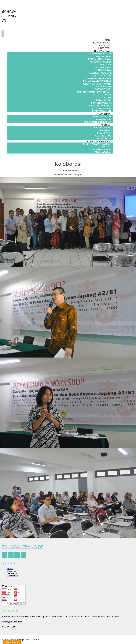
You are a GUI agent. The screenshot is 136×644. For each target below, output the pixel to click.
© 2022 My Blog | (10, 640)
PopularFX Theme (29, 640)
